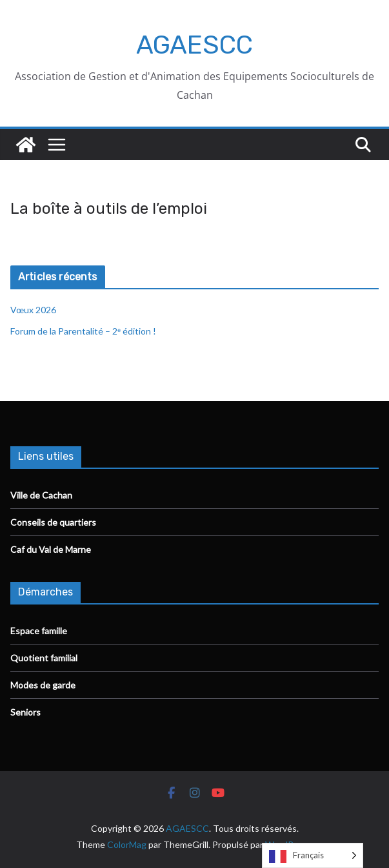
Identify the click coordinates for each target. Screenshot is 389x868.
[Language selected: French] (313, 855)
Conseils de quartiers (53, 522)
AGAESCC (194, 45)
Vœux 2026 (33, 310)
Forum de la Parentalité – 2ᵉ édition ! (84, 331)
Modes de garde (43, 685)
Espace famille (39, 631)
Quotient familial (44, 658)
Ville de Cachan (41, 495)
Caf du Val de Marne (51, 549)
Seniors (25, 712)
